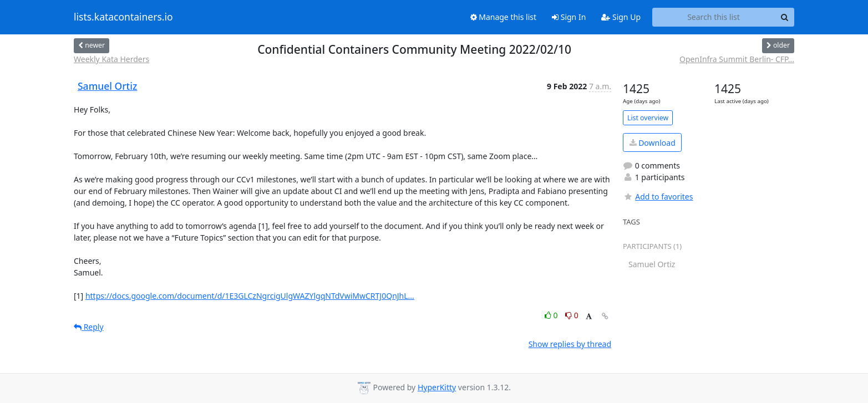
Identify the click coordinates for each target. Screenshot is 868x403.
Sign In (569, 17)
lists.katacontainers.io (123, 17)
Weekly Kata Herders (111, 59)
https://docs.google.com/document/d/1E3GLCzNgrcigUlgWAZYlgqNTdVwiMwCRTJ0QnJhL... (250, 296)
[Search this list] (714, 17)
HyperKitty (437, 387)
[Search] (784, 17)
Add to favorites (658, 197)
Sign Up (621, 17)
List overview (648, 118)
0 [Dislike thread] (572, 315)
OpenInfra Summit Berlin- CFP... (737, 59)
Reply (89, 327)
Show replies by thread (570, 344)
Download (653, 143)
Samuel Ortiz (107, 86)
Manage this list (504, 17)
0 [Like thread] (552, 315)
